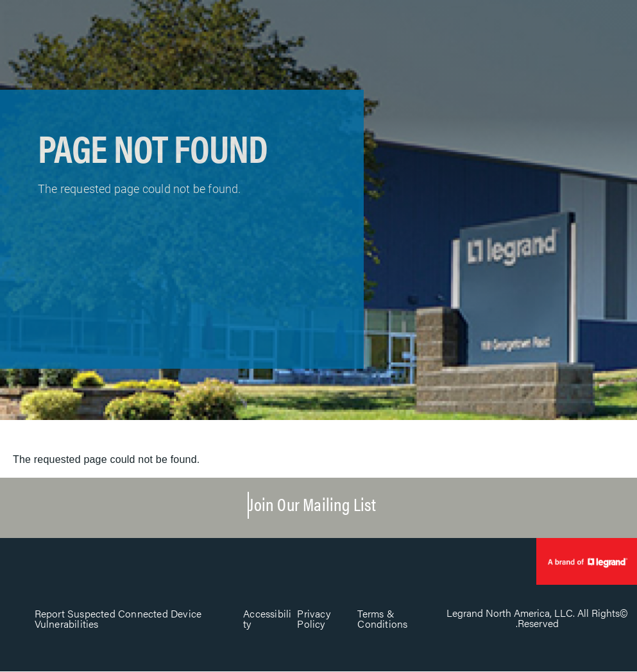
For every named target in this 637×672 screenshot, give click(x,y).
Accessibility (267, 618)
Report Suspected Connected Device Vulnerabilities (118, 618)
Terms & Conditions (382, 618)
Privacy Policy (313, 618)
